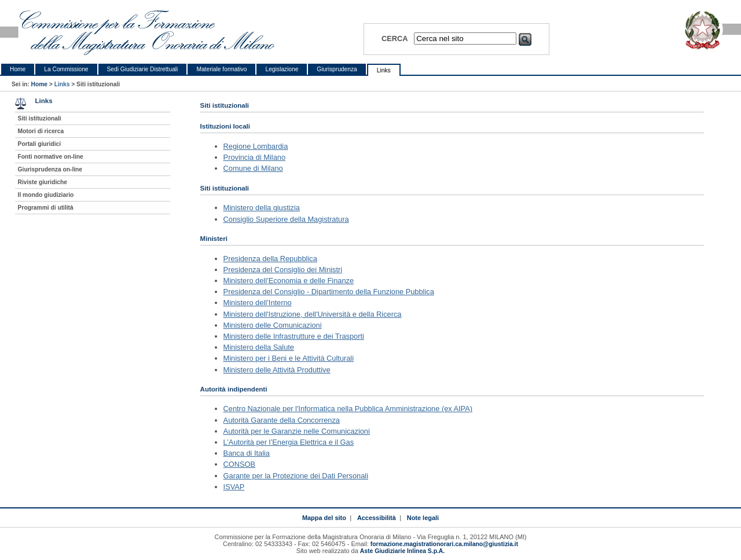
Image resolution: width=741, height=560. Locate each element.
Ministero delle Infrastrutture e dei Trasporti (294, 336)
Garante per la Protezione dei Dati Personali (296, 476)
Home (18, 69)
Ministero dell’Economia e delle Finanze (289, 281)
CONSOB (239, 464)
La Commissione (66, 69)
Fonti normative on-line (51, 157)
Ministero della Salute (259, 347)
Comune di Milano (253, 168)
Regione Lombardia (256, 146)
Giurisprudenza (337, 69)
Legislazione (282, 69)
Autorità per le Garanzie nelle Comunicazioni (297, 431)
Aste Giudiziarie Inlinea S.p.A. (402, 551)
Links (384, 70)
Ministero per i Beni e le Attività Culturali (289, 358)
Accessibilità (377, 518)
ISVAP (234, 487)
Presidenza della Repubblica (270, 259)
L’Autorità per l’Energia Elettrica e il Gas (289, 442)
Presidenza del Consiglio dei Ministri (283, 270)
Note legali (423, 518)
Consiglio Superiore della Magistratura (286, 219)
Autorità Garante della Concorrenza (282, 420)
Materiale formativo (221, 69)
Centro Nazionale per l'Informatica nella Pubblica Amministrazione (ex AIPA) (348, 409)
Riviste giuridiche (43, 182)
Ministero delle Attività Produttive (277, 370)
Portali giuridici (40, 144)
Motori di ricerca (41, 131)
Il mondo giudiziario (46, 195)
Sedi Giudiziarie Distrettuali (143, 69)
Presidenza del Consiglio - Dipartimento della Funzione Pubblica (329, 292)
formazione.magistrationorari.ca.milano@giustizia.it (444, 544)
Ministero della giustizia (262, 208)
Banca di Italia (247, 453)
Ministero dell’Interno (258, 303)
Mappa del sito (324, 518)
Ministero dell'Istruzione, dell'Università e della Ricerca (313, 314)
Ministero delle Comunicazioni (273, 325)
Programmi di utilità (46, 208)
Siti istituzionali (40, 118)
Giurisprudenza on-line (50, 169)
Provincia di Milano (254, 157)
